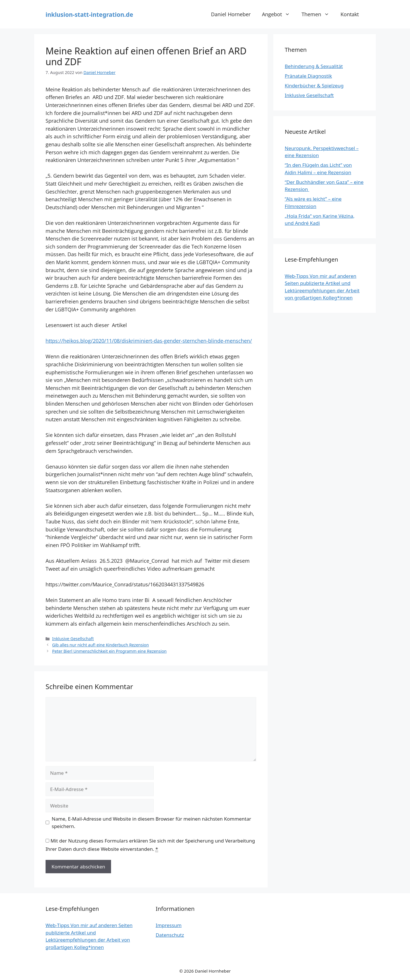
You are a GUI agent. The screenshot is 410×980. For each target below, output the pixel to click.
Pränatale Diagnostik (308, 76)
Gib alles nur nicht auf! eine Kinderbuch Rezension (101, 645)
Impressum (169, 925)
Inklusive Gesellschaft (73, 639)
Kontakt (350, 14)
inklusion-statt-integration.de (89, 15)
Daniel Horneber (231, 14)
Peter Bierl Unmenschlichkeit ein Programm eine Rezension (109, 651)
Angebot (279, 14)
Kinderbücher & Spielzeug (314, 86)
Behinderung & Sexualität (314, 66)
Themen (318, 14)
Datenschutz (170, 935)
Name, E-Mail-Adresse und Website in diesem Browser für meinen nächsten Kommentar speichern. (152, 822)
